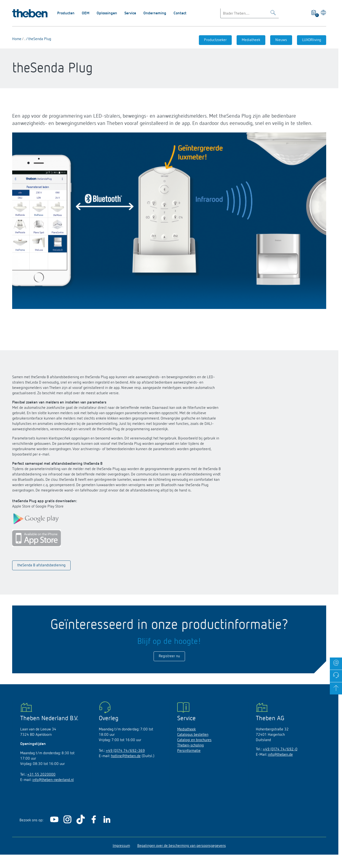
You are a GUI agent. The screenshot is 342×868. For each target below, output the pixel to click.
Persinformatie (189, 751)
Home (17, 39)
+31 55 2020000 (41, 775)
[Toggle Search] (273, 13)
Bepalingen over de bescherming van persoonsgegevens (182, 846)
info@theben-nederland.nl (53, 780)
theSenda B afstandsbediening (41, 565)
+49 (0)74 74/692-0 (280, 749)
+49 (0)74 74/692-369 (125, 751)
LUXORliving (312, 40)
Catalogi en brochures (194, 740)
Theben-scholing (190, 745)
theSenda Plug (39, 39)
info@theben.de (280, 755)
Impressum (121, 846)
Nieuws (281, 40)
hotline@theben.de (126, 756)
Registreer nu (169, 656)
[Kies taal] (323, 13)
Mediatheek (251, 40)
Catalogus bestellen (193, 735)
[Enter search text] (250, 13)
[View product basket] (314, 13)
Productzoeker (215, 40)
